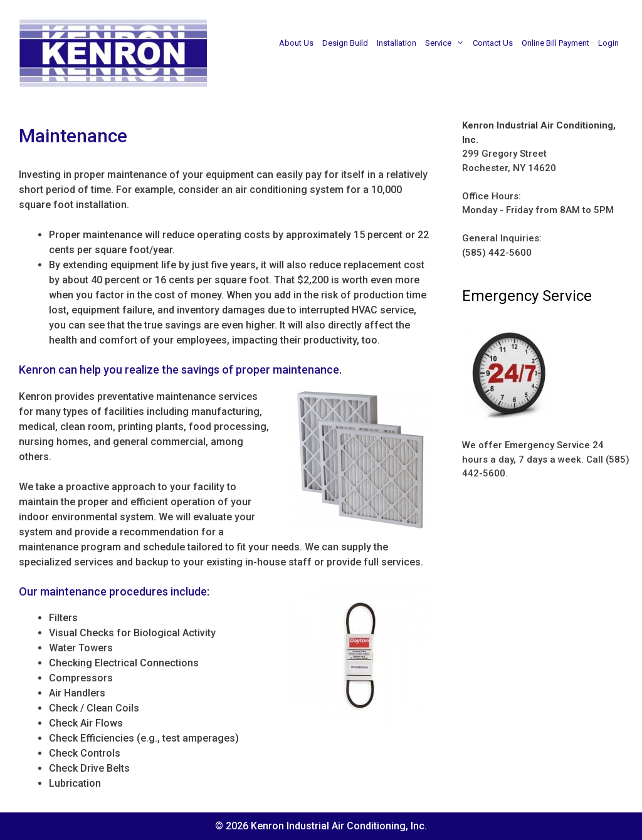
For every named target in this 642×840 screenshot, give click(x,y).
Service (447, 43)
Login (608, 43)
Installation (397, 43)
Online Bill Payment (555, 43)
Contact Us (493, 43)
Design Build (345, 43)
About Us (296, 43)
